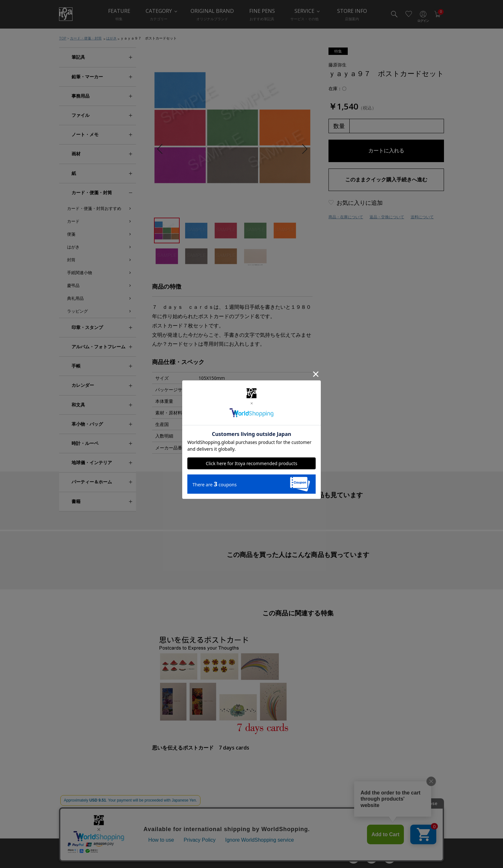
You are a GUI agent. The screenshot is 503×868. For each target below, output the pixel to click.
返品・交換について (387, 217)
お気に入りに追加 (360, 203)
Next (302, 149)
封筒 (71, 260)
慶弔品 (73, 285)
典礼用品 (75, 298)
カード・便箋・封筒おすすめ (94, 208)
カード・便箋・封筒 (86, 38)
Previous (162, 149)
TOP (63, 38)
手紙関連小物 (80, 273)
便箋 (71, 234)
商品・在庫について (346, 217)
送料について (422, 217)
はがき (111, 38)
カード (73, 221)
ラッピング (77, 311)
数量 (339, 126)
